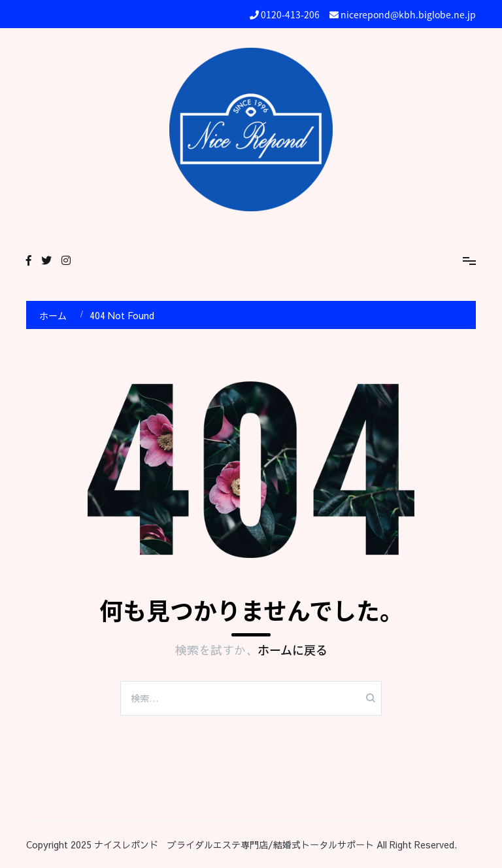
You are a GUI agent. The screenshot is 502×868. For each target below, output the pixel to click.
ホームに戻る (293, 650)
